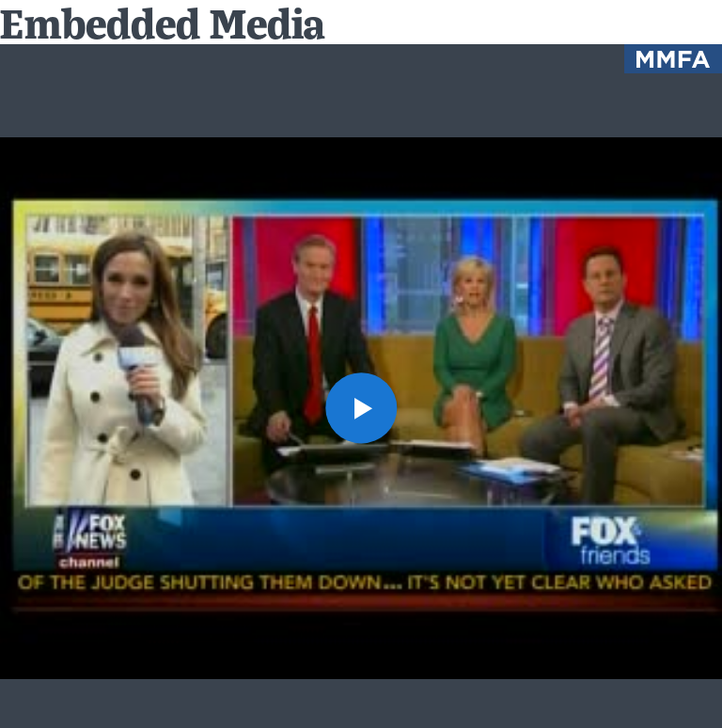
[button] (361, 408)
